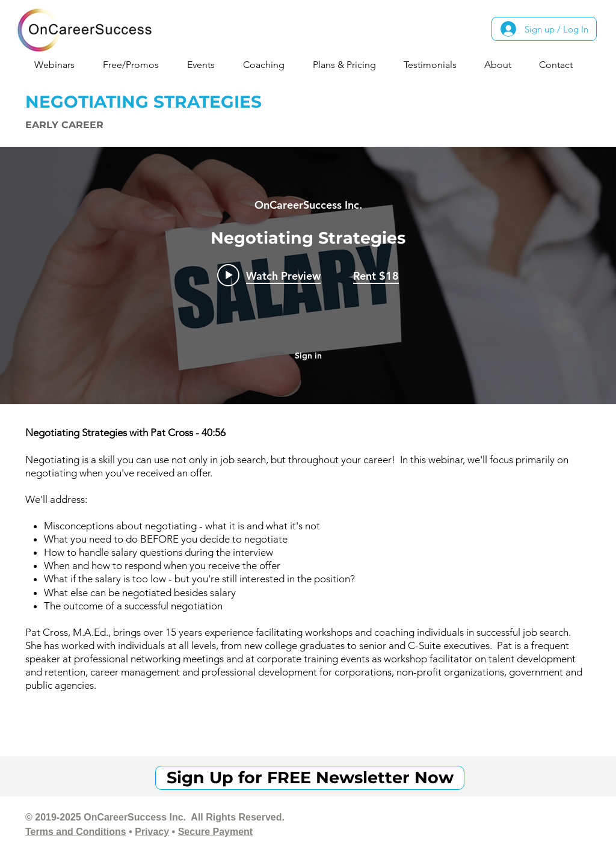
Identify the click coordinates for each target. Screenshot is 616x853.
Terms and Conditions (76, 832)
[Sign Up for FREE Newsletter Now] (310, 778)
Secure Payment (216, 832)
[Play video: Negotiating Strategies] (269, 275)
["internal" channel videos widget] (308, 276)
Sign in (308, 356)
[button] (59, 65)
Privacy (152, 832)
